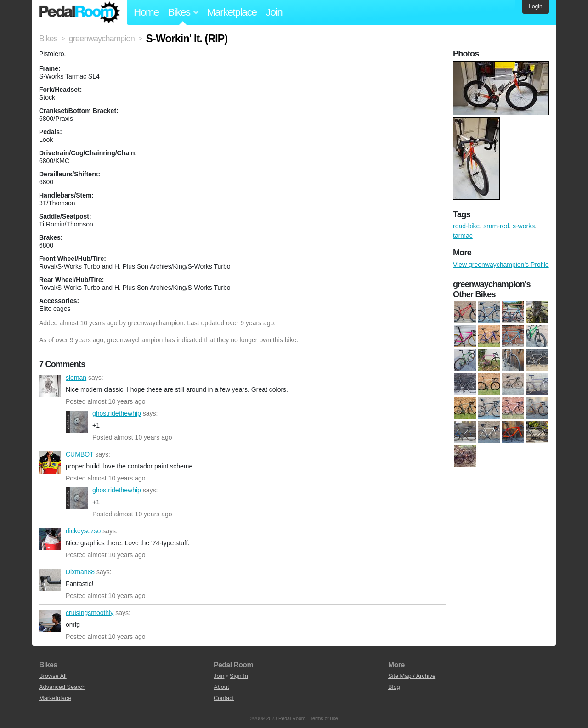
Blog (394, 687)
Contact (224, 698)
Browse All (53, 676)
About (221, 687)
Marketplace (232, 12)
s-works (524, 226)
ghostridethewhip (77, 422)
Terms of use (324, 718)
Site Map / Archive (412, 676)
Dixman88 (50, 580)
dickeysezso (50, 539)
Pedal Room (79, 12)
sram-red (496, 226)
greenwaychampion (155, 323)
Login (535, 6)
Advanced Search (62, 687)
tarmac (463, 236)
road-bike (466, 226)
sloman (50, 386)
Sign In (239, 676)
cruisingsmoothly (50, 621)
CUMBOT (50, 463)
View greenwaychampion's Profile (501, 265)
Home (146, 12)
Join (274, 12)
